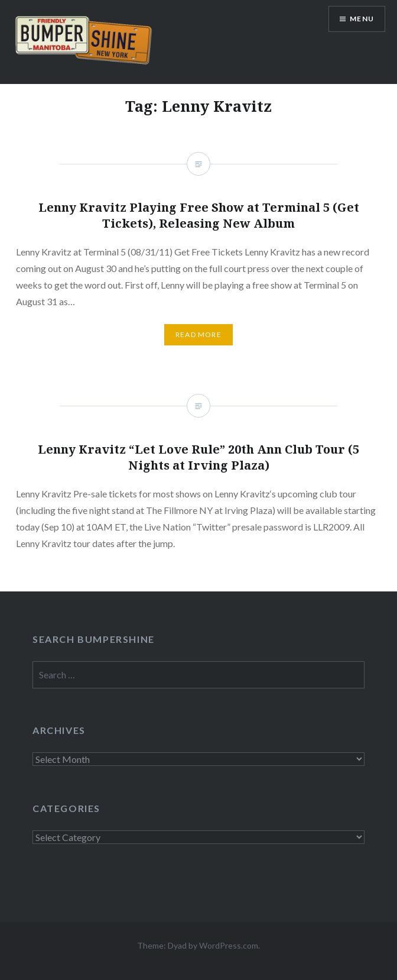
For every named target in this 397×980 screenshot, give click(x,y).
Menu (362, 19)
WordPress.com (229, 945)
